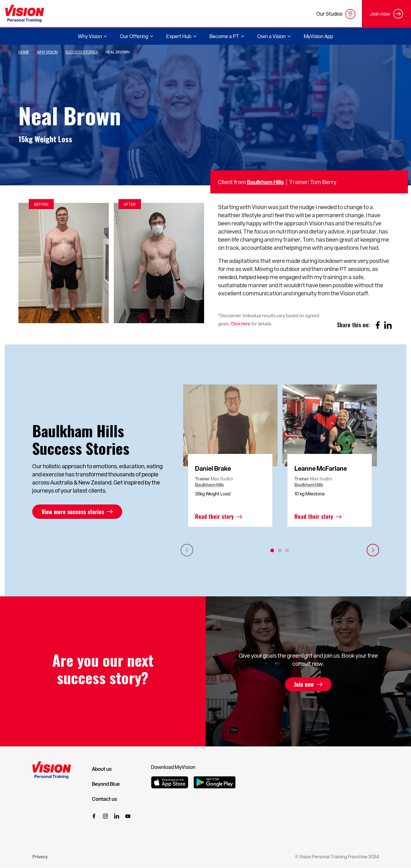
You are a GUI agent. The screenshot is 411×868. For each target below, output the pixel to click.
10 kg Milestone (310, 494)
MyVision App (318, 36)
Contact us (104, 799)
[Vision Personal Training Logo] (25, 14)
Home (24, 52)
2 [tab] (280, 550)
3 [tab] (287, 550)
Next (373, 550)
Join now (304, 685)
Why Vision (47, 52)
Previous (187, 550)
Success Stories (82, 52)
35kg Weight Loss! (213, 494)
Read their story (214, 517)
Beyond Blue (106, 784)
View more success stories (73, 512)
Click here (241, 324)
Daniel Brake (213, 468)
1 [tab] (272, 550)
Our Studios (336, 14)
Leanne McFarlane (321, 468)
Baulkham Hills (266, 182)
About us (102, 769)
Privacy (40, 857)
